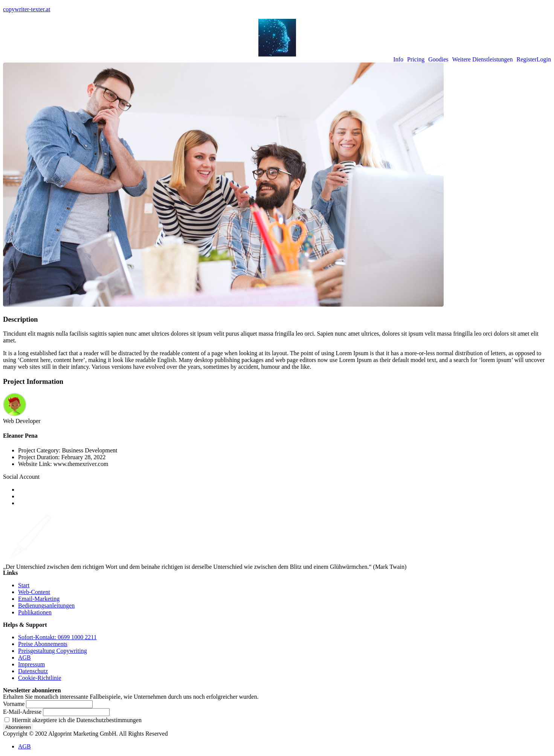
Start (24, 585)
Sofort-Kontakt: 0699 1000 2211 (57, 637)
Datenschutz (33, 671)
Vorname (14, 704)
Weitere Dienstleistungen (483, 60)
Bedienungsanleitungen (46, 606)
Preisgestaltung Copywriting (53, 651)
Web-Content (34, 592)
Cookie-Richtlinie (40, 678)
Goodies (438, 60)
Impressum (31, 664)
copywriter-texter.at (27, 9)
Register (526, 60)
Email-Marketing (39, 599)
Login (544, 60)
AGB (24, 657)
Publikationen (35, 612)
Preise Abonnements (43, 644)
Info (398, 60)
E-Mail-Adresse (22, 712)
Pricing (416, 60)
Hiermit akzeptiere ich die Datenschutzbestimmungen (73, 720)
